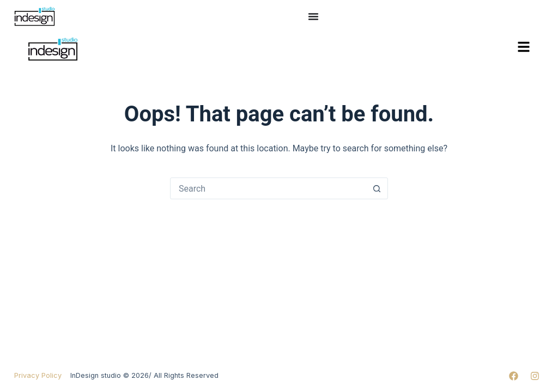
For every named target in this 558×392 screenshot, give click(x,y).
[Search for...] (268, 188)
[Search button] (377, 188)
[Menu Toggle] (313, 16)
